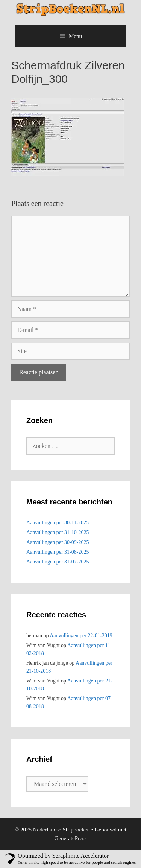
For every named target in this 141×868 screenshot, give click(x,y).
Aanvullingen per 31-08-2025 (58, 552)
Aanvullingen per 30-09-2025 (58, 542)
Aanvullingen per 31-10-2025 (58, 532)
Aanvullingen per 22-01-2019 (81, 636)
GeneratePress (71, 838)
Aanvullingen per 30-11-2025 (58, 523)
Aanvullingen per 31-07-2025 (58, 562)
